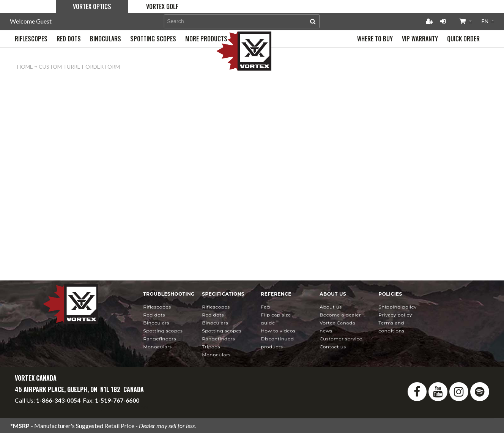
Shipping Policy (398, 307)
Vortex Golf (162, 6)
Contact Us (333, 347)
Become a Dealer (340, 315)
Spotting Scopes (163, 331)
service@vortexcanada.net (115, 407)
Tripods (211, 347)
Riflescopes (157, 307)
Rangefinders (160, 339)
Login (443, 21)
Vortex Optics (92, 6)
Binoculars (156, 323)
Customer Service (341, 339)
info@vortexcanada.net (45, 407)
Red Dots (154, 315)
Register (429, 21)
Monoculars (157, 347)
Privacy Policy (395, 315)
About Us (331, 307)
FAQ (265, 307)
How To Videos (278, 331)
